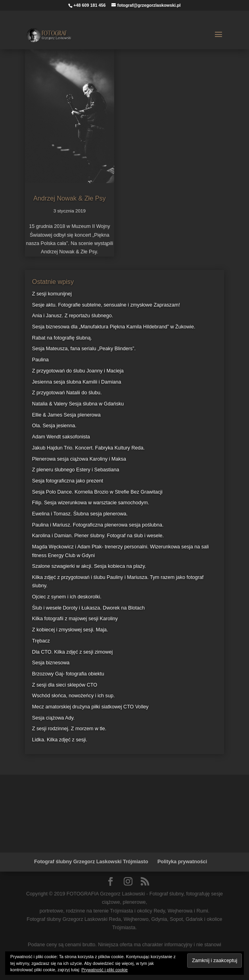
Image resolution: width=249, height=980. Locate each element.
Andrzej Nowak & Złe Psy (70, 198)
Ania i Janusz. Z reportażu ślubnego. (73, 316)
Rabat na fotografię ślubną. (62, 338)
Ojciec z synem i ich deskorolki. (67, 597)
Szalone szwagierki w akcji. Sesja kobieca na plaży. (89, 566)
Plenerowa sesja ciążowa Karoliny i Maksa (79, 459)
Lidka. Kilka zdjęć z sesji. (60, 740)
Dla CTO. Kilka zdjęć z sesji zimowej (72, 652)
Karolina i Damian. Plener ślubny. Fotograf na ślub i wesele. (98, 536)
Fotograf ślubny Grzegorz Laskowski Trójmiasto (91, 862)
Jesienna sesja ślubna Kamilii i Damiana (77, 382)
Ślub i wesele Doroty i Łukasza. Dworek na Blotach (88, 608)
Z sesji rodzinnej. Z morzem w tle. (69, 729)
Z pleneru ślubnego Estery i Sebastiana (76, 470)
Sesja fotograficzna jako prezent (68, 481)
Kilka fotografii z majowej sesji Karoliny (75, 619)
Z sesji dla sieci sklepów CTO (65, 685)
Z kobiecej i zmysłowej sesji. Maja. (70, 630)
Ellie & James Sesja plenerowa (66, 415)
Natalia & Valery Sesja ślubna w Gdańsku (78, 404)
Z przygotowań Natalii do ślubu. (67, 393)
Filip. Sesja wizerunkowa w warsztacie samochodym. (91, 503)
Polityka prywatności (182, 862)
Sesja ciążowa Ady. (54, 718)
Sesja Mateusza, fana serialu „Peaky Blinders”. (84, 349)
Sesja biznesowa (51, 663)
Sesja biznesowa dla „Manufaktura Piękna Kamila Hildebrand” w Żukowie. (114, 327)
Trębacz (41, 641)
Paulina (40, 360)
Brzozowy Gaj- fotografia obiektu (68, 674)
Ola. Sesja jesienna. (54, 426)
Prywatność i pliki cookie (104, 970)
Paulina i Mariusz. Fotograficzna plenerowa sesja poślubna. (98, 525)
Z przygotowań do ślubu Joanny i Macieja (78, 371)
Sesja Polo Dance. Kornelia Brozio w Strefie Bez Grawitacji (97, 492)
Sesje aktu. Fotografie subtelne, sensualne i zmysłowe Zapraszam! (106, 305)
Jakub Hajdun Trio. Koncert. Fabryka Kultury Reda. (88, 448)
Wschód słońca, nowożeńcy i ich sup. (74, 696)
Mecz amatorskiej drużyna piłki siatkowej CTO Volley (90, 707)
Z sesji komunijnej (52, 294)
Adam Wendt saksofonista (61, 437)
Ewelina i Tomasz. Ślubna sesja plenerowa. (80, 514)
